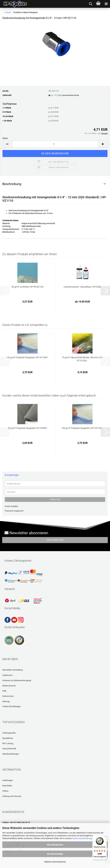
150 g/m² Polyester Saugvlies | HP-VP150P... (27, 357)
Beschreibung (12, 184)
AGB (4, 691)
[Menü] (105, 837)
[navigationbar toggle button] (106, 4)
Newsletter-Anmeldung (12, 670)
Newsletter (7, 786)
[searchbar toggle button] (90, 4)
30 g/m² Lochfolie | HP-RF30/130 (27, 287)
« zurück (8, 12)
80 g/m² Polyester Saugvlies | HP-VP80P (27, 428)
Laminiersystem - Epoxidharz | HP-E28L (82, 287)
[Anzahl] (55, 144)
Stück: (5, 138)
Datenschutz (8, 696)
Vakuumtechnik (9, 749)
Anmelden (55, 500)
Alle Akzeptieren (55, 845)
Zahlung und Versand (12, 796)
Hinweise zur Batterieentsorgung (17, 680)
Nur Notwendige (55, 854)
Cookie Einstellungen (12, 706)
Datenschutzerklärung (82, 838)
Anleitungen (8, 780)
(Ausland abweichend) (70, 95)
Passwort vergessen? (14, 511)
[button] (7, 144)
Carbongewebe (9, 733)
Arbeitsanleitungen (11, 754)
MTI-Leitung (8, 743)
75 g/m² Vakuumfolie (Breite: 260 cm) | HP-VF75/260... (82, 359)
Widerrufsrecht (9, 686)
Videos (5, 791)
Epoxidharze (8, 738)
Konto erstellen (11, 506)
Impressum (7, 675)
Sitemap (6, 701)
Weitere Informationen (55, 862)
